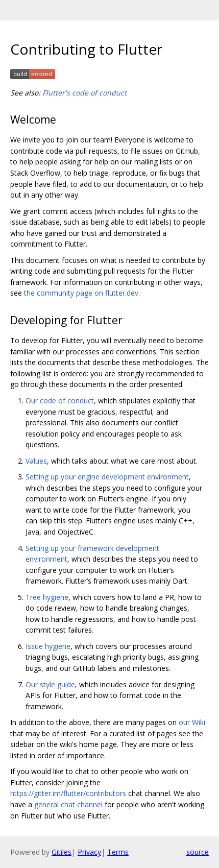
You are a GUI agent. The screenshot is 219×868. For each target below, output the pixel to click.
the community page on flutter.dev (81, 293)
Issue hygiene (48, 646)
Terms (118, 852)
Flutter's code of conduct (84, 93)
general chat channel (68, 804)
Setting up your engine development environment (107, 477)
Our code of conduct (60, 401)
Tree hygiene (47, 597)
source (198, 852)
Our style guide (50, 684)
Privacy (89, 852)
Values (36, 461)
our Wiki (192, 722)
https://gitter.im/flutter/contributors (68, 793)
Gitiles (62, 852)
